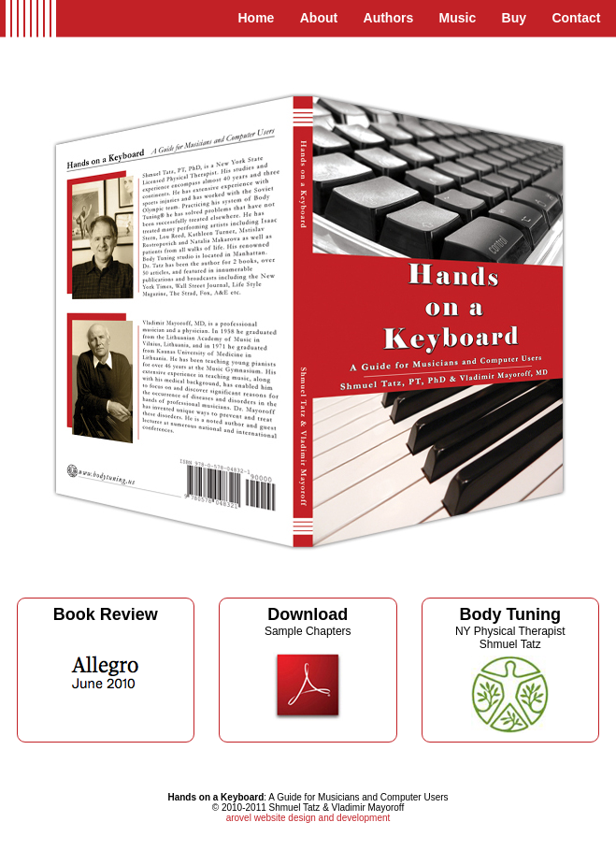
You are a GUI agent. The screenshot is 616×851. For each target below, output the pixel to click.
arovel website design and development (308, 818)
